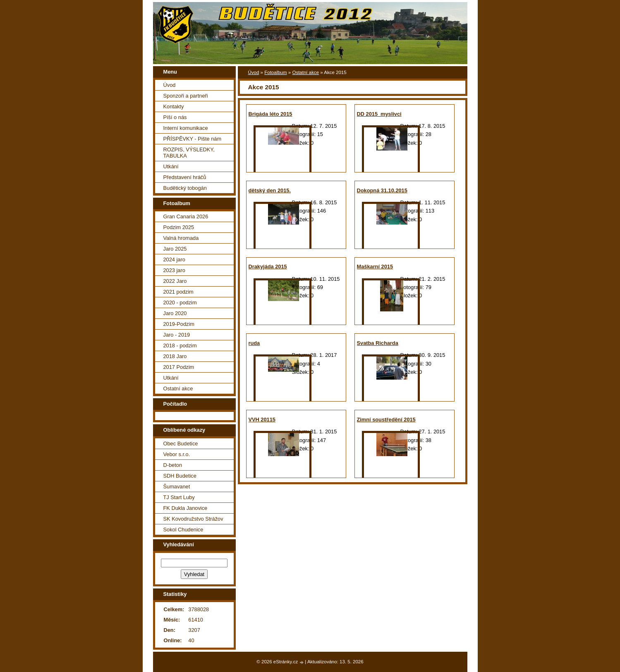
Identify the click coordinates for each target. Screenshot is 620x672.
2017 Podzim (179, 367)
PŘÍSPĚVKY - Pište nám (193, 139)
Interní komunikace (186, 128)
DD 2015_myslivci (379, 114)
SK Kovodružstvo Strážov (193, 519)
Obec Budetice (181, 444)
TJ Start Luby (179, 497)
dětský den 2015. (270, 190)
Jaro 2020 (175, 313)
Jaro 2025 (175, 249)
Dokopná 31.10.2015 (382, 190)
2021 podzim (178, 292)
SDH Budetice (180, 476)
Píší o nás (175, 117)
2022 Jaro (175, 281)
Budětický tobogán (185, 188)
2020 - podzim (180, 303)
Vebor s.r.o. (177, 454)
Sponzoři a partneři (186, 96)
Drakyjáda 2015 (268, 267)
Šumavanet (177, 487)
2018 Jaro (175, 356)
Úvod (254, 72)
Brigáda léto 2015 (271, 114)
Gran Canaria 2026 (186, 216)
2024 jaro (174, 259)
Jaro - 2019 (177, 335)
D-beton (173, 465)
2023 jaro (174, 270)
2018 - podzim (180, 346)
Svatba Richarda (378, 343)
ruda (254, 343)
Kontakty (174, 106)
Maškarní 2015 (375, 267)
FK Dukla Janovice (186, 508)
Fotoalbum (275, 72)
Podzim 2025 (179, 227)
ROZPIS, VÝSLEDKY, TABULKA (189, 153)
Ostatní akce (305, 72)
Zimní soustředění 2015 (386, 420)
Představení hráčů (185, 177)
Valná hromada (181, 238)
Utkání (171, 166)
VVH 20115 (262, 420)
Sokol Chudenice (183, 530)
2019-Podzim (179, 324)
